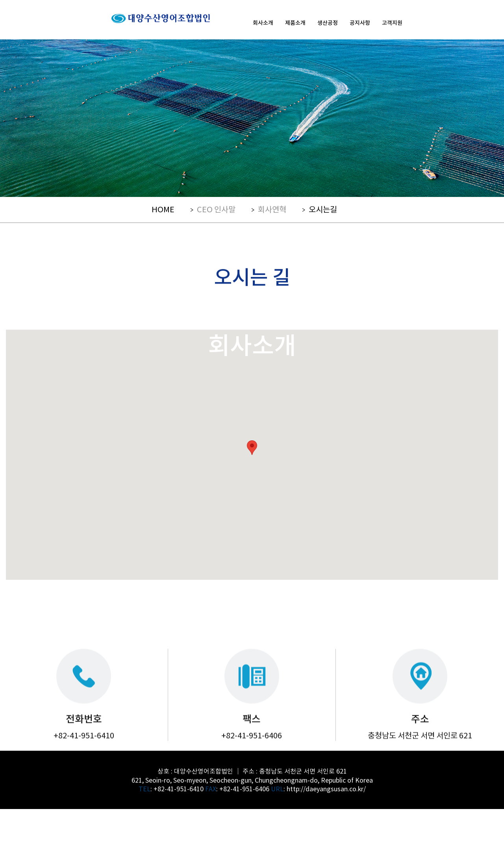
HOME (163, 209)
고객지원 (392, 22)
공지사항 (360, 22)
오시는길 (323, 209)
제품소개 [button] (295, 22)
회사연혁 (272, 209)
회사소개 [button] (263, 22)
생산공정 (328, 22)
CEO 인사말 (216, 209)
